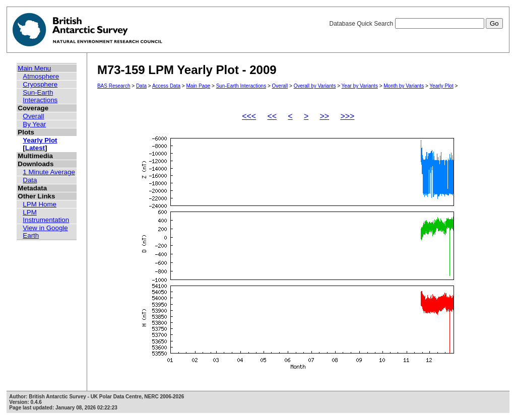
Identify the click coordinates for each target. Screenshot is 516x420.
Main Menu (34, 68)
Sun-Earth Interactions (40, 96)
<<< (249, 116)
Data (30, 180)
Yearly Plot (40, 140)
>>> (347, 116)
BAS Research (114, 86)
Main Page (198, 86)
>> (324, 116)
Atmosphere (41, 76)
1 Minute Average (49, 172)
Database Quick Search (416, 24)
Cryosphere (40, 84)
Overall (33, 116)
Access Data (166, 86)
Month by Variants (404, 86)
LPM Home (40, 204)
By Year (34, 124)
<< (272, 116)
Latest (35, 148)
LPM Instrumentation (46, 216)
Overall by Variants (315, 86)
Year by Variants (360, 86)
